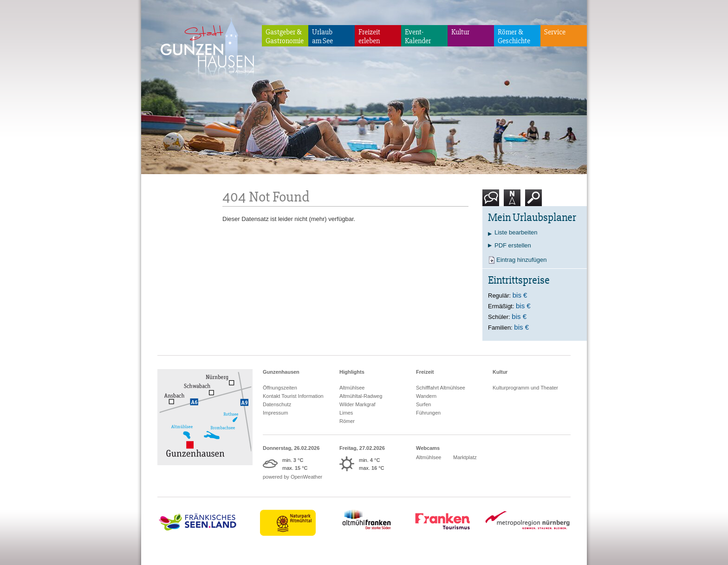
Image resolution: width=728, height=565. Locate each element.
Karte (512, 201)
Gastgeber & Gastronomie (285, 36)
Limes (346, 413)
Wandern (426, 396)
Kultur (460, 32)
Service (555, 32)
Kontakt (493, 201)
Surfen (423, 404)
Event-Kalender (418, 36)
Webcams (428, 448)
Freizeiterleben (369, 36)
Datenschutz (277, 404)
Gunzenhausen (281, 372)
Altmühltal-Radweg (361, 396)
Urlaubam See (322, 36)
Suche (534, 201)
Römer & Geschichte (514, 36)
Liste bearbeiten (516, 232)
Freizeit (425, 372)
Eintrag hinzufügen (521, 260)
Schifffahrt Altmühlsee (441, 388)
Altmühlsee (352, 388)
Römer (347, 421)
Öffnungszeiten (280, 388)
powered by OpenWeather (292, 477)
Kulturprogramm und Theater (525, 388)
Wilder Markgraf (357, 404)
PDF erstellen (513, 245)
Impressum (275, 413)
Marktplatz (465, 457)
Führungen (428, 413)
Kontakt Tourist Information (293, 396)
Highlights (352, 372)
